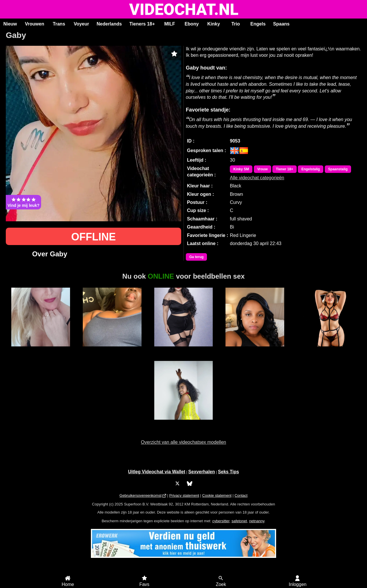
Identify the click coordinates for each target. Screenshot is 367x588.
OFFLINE (93, 237)
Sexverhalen (202, 472)
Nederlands (109, 24)
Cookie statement (217, 495)
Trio (235, 24)
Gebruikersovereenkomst (141, 495)
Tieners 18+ (142, 24)
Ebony (192, 24)
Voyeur (81, 24)
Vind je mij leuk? (23, 202)
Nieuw (10, 24)
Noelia (41, 350)
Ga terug (196, 257)
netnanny (257, 521)
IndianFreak (183, 350)
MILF (169, 24)
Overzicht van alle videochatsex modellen (183, 442)
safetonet (239, 521)
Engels (258, 24)
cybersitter (221, 521)
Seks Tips (229, 472)
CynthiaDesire (326, 350)
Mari (255, 350)
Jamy (112, 350)
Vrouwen (35, 24)
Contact (241, 495)
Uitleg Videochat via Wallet (157, 472)
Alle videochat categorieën (257, 178)
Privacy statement (184, 495)
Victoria (184, 423)
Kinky (214, 24)
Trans (59, 24)
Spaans (281, 24)
